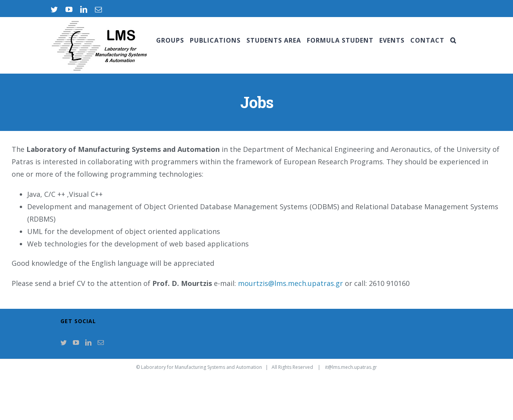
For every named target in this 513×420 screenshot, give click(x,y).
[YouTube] (76, 343)
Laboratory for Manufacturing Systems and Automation (201, 367)
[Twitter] (64, 343)
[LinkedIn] (88, 343)
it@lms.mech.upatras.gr (351, 367)
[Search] (453, 40)
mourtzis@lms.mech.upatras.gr (290, 283)
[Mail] (101, 343)
